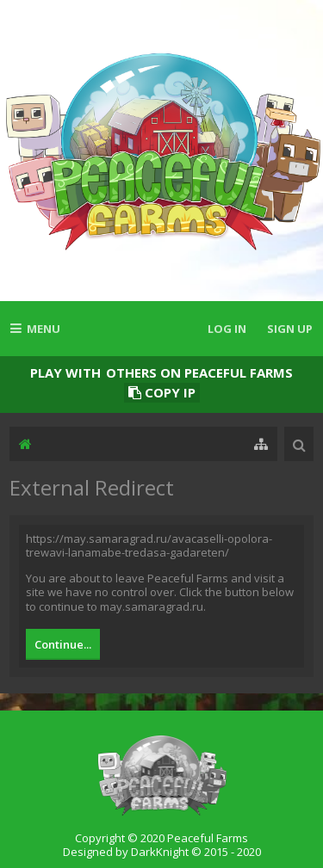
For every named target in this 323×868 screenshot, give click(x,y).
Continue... (63, 644)
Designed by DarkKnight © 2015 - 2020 (162, 852)
